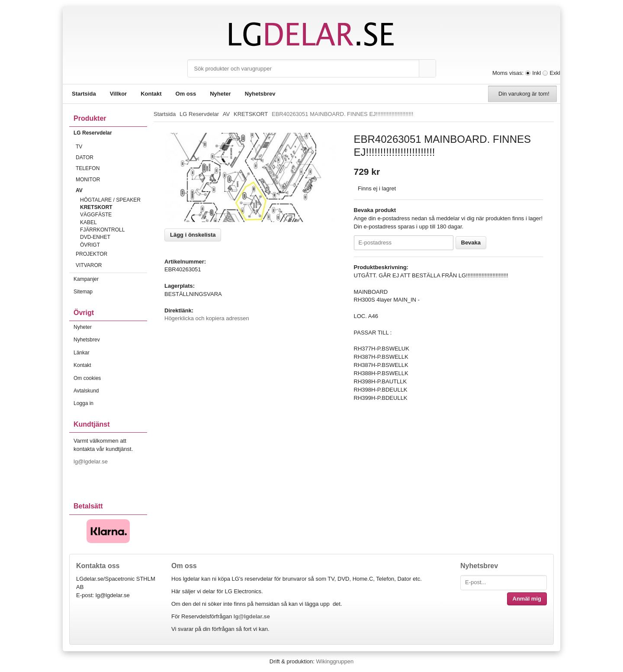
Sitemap (83, 292)
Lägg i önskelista (193, 235)
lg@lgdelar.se (92, 461)
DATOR (111, 158)
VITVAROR (111, 265)
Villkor (119, 94)
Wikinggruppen (335, 661)
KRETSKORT (96, 207)
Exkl (555, 73)
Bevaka (471, 243)
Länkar (82, 353)
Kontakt (151, 94)
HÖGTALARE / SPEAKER (110, 200)
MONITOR (111, 180)
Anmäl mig (527, 599)
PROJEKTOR (111, 254)
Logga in (83, 403)
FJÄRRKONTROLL (102, 230)
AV (111, 190)
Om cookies (87, 378)
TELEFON (111, 168)
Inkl (536, 73)
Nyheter (220, 94)
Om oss (186, 94)
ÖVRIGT (90, 245)
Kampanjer (86, 279)
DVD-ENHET (95, 237)
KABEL (88, 222)
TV (111, 147)
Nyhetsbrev (260, 94)
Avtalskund (86, 391)
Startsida (84, 94)
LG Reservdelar (110, 133)
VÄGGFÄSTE (96, 215)
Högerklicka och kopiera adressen (207, 318)
